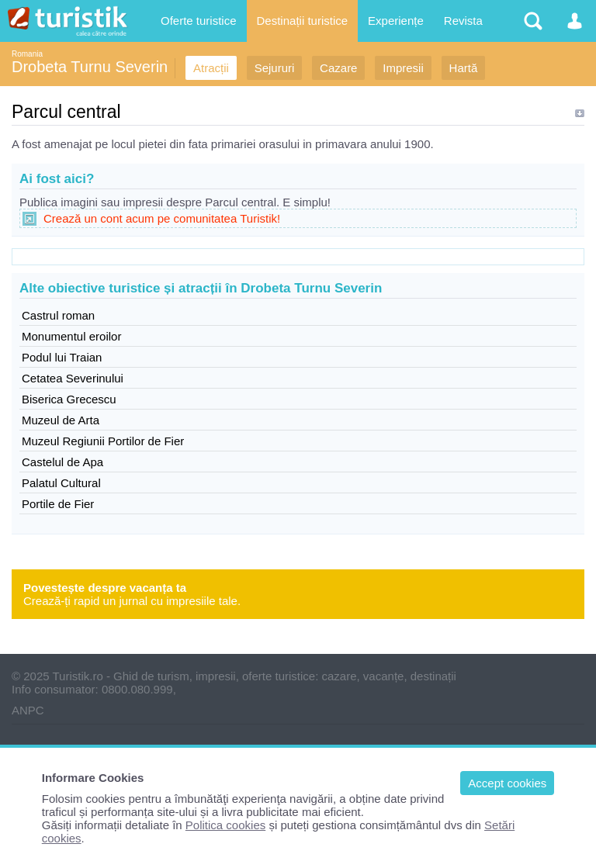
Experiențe (396, 21)
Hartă (464, 68)
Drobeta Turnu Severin (90, 67)
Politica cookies (225, 825)
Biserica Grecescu (69, 399)
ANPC (28, 710)
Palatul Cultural (61, 483)
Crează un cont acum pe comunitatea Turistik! (162, 218)
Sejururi (275, 68)
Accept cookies (507, 783)
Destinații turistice (303, 21)
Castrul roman (58, 315)
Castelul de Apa (62, 462)
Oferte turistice (199, 21)
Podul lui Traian (62, 357)
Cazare (338, 68)
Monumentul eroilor (71, 336)
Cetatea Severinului (73, 378)
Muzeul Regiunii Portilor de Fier (103, 441)
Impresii (403, 68)
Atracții (211, 68)
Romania (27, 54)
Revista (463, 21)
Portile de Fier (58, 504)
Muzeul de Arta (61, 420)
